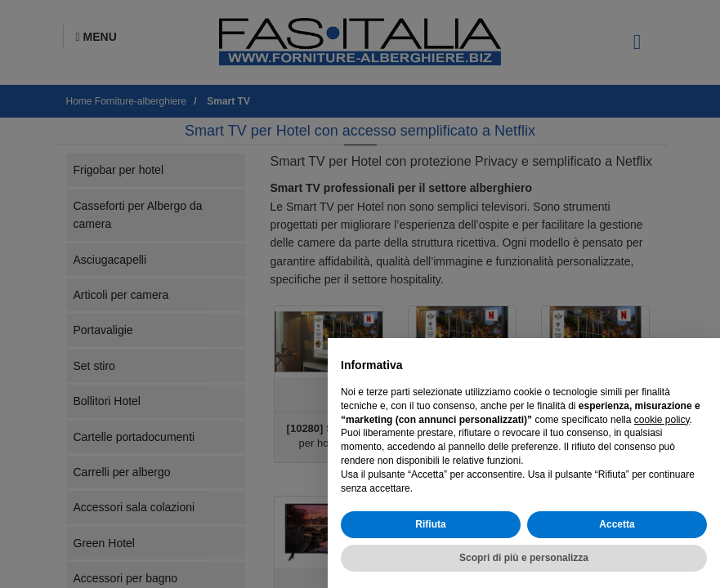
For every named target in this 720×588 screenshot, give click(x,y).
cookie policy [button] (662, 420)
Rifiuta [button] (430, 524)
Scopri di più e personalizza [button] (524, 558)
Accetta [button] (617, 524)
